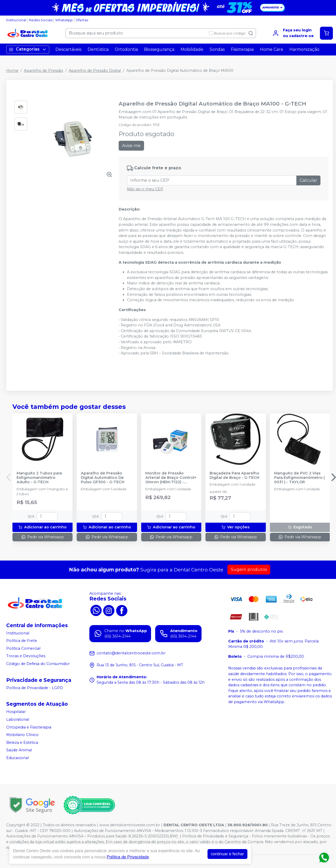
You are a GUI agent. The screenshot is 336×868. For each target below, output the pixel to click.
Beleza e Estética (22, 743)
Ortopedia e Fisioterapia (29, 727)
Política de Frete (22, 641)
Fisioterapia (242, 49)
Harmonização (304, 49)
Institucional (16, 20)
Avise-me (131, 146)
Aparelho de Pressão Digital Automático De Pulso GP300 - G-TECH (103, 478)
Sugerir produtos (249, 569)
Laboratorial (18, 719)
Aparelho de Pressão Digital (95, 71)
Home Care (271, 49)
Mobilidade (192, 49)
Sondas (217, 49)
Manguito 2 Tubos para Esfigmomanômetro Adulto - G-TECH (39, 478)
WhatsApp (64, 20)
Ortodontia (126, 49)
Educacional (17, 758)
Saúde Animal (19, 750)
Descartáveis (68, 49)
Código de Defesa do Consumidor (38, 664)
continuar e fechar (227, 854)
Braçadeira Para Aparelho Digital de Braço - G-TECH (234, 475)
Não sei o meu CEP (145, 189)
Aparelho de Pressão (44, 71)
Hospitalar (16, 712)
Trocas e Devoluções (26, 656)
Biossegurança (159, 49)
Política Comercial (23, 648)
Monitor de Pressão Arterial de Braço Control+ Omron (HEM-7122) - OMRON (171, 478)
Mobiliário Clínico (22, 735)
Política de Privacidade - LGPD (35, 688)
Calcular (308, 180)
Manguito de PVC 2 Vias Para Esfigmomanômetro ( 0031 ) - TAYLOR (299, 478)
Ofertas (82, 20)
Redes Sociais (41, 20)
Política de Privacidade (128, 857)
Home (12, 71)
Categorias (28, 49)
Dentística (98, 49)
